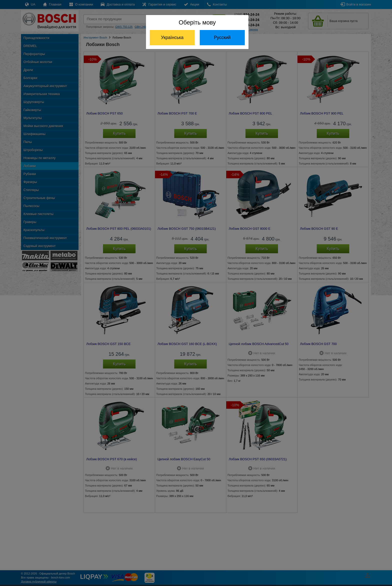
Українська (172, 37)
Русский (222, 37)
